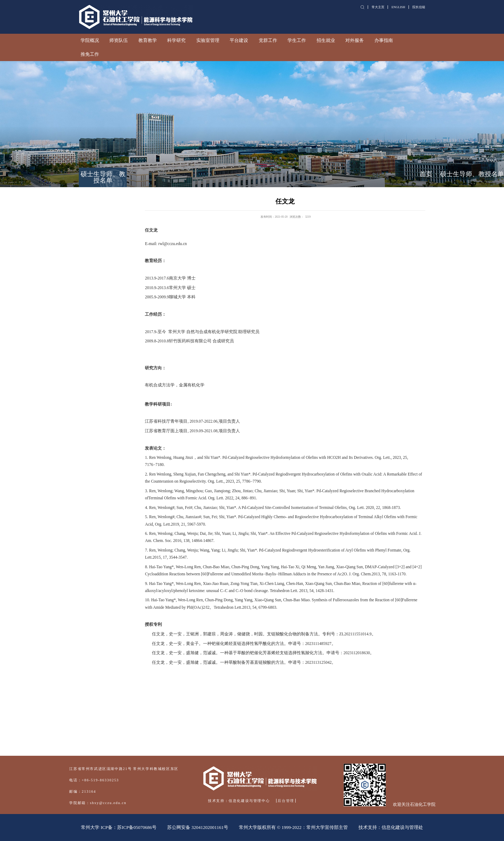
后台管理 (286, 801)
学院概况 (90, 40)
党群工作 (268, 40)
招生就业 (326, 40)
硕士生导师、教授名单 (472, 174)
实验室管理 (208, 40)
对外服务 (355, 40)
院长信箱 (419, 7)
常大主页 (378, 7)
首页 (426, 174)
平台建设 (239, 40)
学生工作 (297, 40)
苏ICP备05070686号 (137, 827)
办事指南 (384, 40)
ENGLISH (398, 7)
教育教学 (148, 40)
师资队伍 (119, 40)
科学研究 (176, 40)
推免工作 (90, 54)
